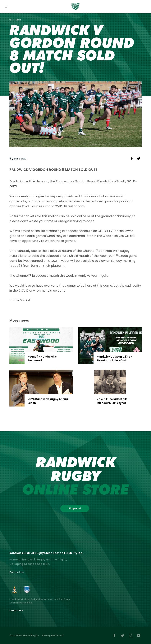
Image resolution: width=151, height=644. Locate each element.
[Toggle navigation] (6, 7)
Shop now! (75, 508)
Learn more (16, 610)
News (18, 20)
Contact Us (16, 572)
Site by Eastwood (53, 635)
